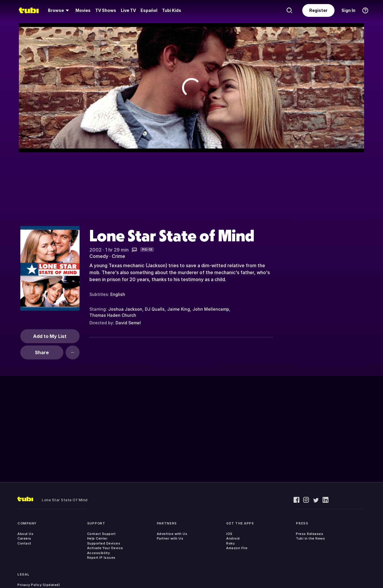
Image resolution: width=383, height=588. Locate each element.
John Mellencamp (211, 309)
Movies (83, 10)
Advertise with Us (172, 534)
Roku (230, 543)
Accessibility (99, 553)
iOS (229, 534)
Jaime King (179, 309)
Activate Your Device (105, 548)
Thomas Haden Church (113, 315)
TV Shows (106, 10)
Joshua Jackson (125, 309)
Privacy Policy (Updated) (39, 585)
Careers (24, 538)
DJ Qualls (155, 309)
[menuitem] (59, 10)
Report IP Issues (101, 558)
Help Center (97, 538)
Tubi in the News (310, 538)
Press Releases (310, 534)
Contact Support (101, 534)
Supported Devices (104, 543)
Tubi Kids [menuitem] (172, 10)
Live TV (128, 10)
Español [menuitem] (149, 10)
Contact (24, 543)
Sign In (348, 10)
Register (318, 10)
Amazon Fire (237, 548)
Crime (118, 256)
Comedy (99, 256)
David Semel (128, 323)
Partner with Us (170, 538)
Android (233, 538)
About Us (25, 534)
